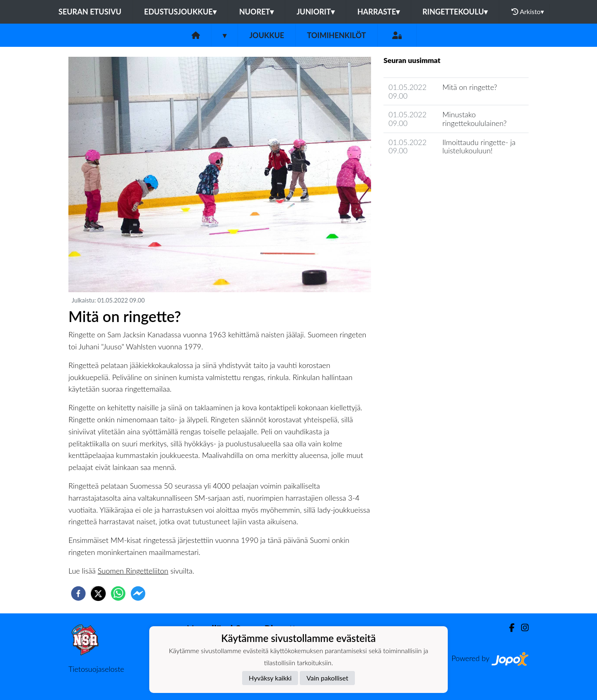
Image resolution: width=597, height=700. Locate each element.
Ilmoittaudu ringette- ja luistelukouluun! (479, 147)
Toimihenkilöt (336, 35)
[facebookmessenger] (138, 593)
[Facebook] (508, 628)
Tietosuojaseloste (96, 669)
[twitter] (98, 593)
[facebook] (78, 593)
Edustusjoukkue (180, 12)
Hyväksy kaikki (270, 678)
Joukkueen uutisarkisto (426, 174)
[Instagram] (522, 628)
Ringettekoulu (455, 12)
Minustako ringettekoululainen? (474, 119)
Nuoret (257, 12)
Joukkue (267, 35)
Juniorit (315, 12)
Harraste (379, 12)
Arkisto (528, 12)
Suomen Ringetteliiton (133, 571)
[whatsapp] (118, 593)
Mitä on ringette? (470, 87)
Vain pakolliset (327, 678)
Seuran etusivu (90, 12)
